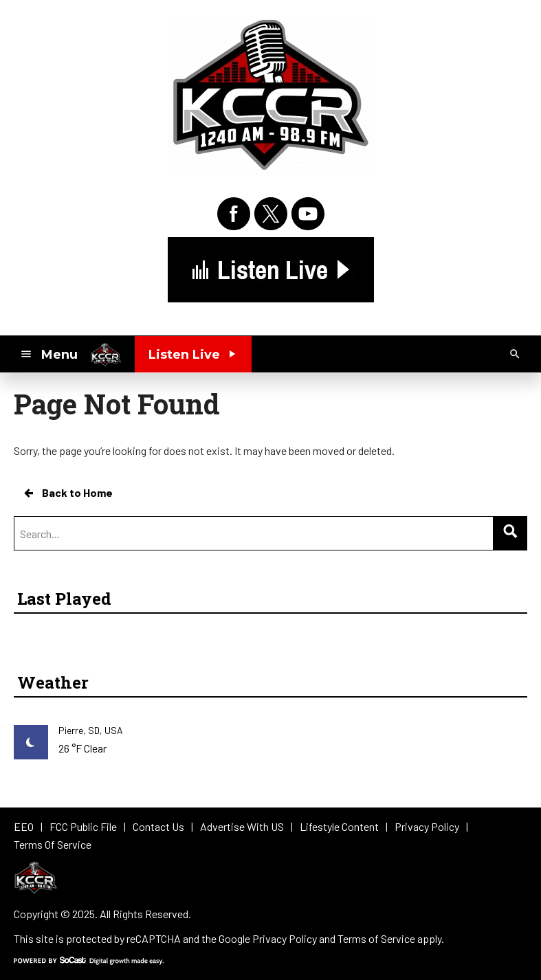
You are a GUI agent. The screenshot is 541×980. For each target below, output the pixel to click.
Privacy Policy (285, 938)
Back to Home (67, 493)
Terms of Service (376, 938)
